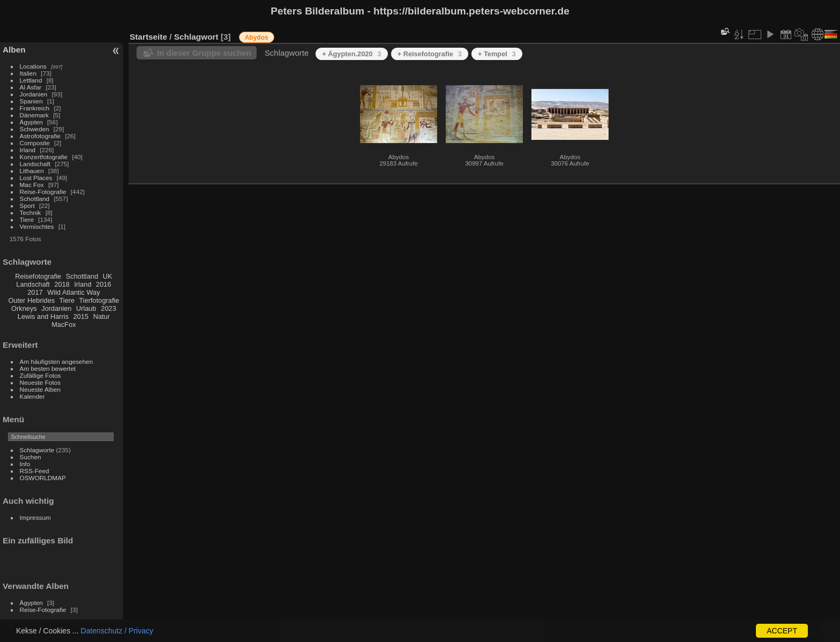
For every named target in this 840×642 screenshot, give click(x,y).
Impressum (35, 517)
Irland (28, 150)
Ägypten (31, 122)
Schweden (35, 129)
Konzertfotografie (44, 157)
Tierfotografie (99, 300)
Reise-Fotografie (43, 192)
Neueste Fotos (40, 382)
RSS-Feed (35, 471)
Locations (33, 66)
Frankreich (35, 108)
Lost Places (36, 178)
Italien (28, 73)
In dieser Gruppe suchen (204, 53)
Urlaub (86, 308)
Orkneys (24, 308)
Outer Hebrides (31, 300)
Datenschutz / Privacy (117, 631)
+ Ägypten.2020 (351, 54)
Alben (14, 50)
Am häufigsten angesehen (57, 361)
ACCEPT (782, 631)
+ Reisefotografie (430, 54)
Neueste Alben (40, 389)
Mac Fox (32, 185)
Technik (31, 212)
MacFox (64, 324)
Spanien (31, 101)
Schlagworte (37, 450)
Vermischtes (37, 226)
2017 (35, 292)
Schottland (35, 199)
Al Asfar (31, 87)
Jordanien (34, 94)
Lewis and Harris (43, 316)
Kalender (32, 396)
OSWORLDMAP (43, 478)
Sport (27, 206)
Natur (102, 316)
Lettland (31, 80)
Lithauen (32, 171)
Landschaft (35, 164)
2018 (62, 284)
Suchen (31, 457)
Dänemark (34, 115)
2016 (103, 284)
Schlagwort (196, 37)
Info (25, 464)
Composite (35, 143)
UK (108, 276)
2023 (108, 308)
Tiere (27, 219)
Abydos (257, 38)
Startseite (148, 37)
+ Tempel (497, 54)
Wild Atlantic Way (73, 292)
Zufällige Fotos (40, 375)
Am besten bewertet (48, 368)
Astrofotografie (40, 136)
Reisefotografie (38, 276)
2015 (81, 316)
